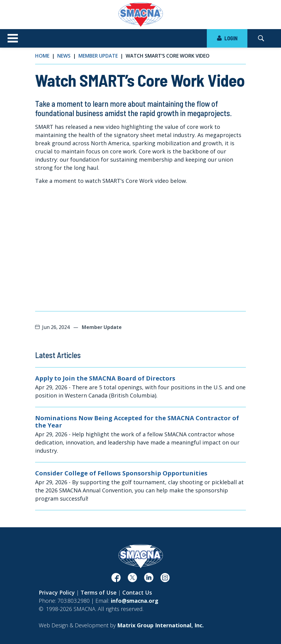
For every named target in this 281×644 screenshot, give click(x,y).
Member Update (98, 56)
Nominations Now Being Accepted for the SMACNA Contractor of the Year (137, 422)
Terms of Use (99, 592)
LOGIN (227, 38)
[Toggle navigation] (13, 39)
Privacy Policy (57, 592)
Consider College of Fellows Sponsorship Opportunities (121, 473)
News (64, 56)
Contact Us (137, 592)
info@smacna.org (135, 601)
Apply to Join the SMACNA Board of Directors (105, 378)
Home (42, 56)
